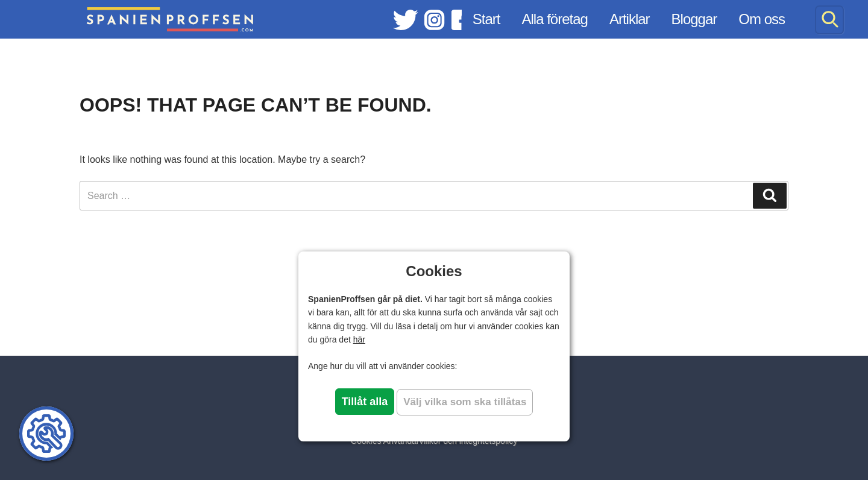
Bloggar (694, 19)
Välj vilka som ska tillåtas (465, 402)
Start (486, 19)
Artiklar (630, 19)
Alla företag (555, 19)
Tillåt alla (365, 402)
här (359, 339)
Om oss (762, 19)
